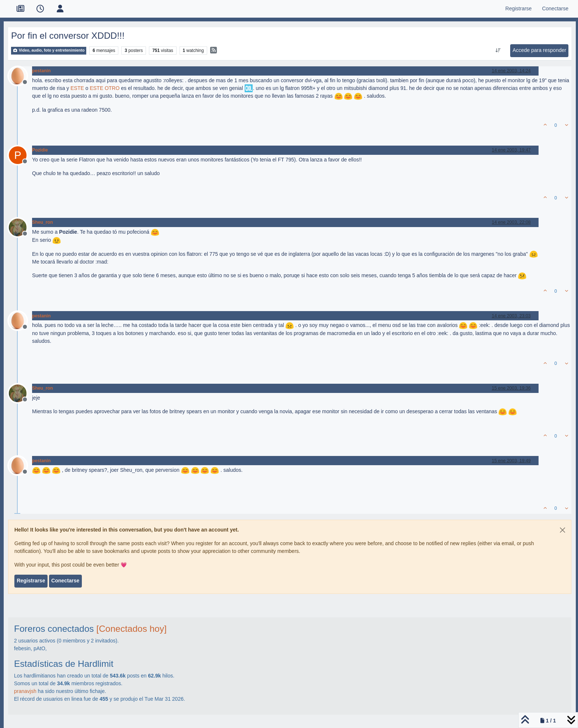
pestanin (41, 71)
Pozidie (40, 150)
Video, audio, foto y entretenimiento (49, 50)
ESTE (77, 88)
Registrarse (31, 581)
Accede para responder (539, 50)
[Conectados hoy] (131, 629)
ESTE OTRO (105, 88)
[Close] (563, 530)
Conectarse (65, 581)
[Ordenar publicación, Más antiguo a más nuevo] (498, 50)
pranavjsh (25, 691)
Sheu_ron (43, 222)
